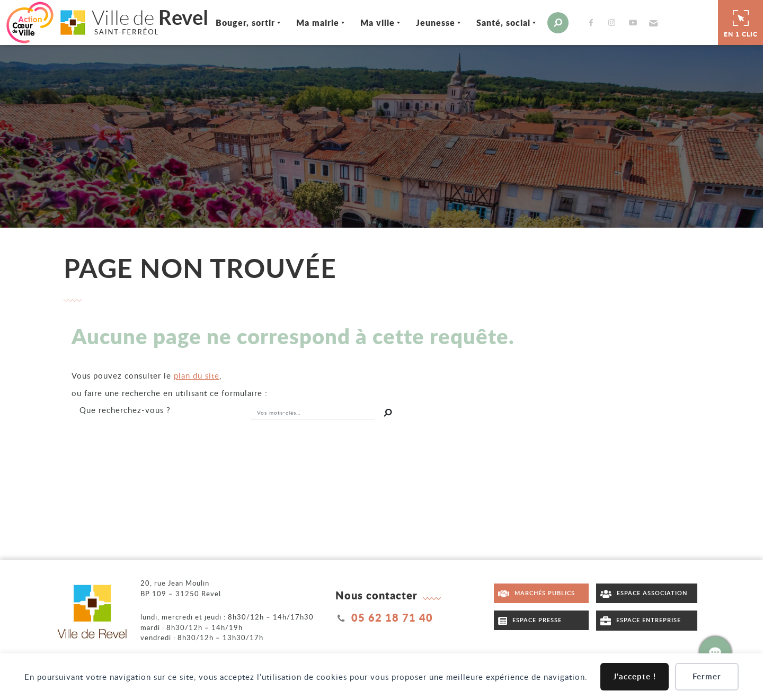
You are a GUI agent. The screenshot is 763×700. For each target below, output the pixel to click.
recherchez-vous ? (125, 410)
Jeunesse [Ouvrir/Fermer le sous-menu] (436, 23)
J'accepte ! (635, 676)
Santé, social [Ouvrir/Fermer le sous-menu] (503, 23)
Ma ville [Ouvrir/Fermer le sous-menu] (378, 23)
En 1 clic (741, 22)
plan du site (197, 375)
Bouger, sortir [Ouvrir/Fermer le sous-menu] (245, 23)
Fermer (707, 676)
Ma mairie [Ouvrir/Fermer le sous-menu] (318, 23)
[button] (652, 23)
